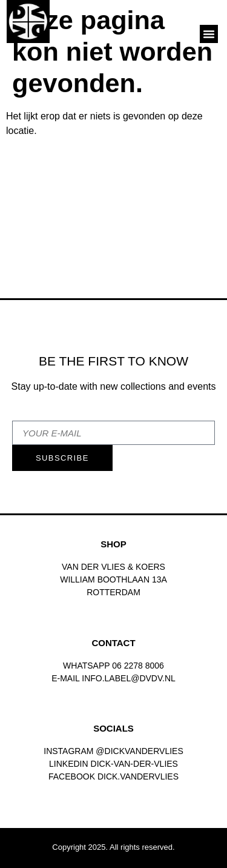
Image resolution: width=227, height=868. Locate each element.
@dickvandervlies (139, 751)
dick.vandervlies (138, 776)
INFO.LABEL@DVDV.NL (129, 678)
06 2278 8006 (138, 666)
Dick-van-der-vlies (134, 764)
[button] (209, 34)
